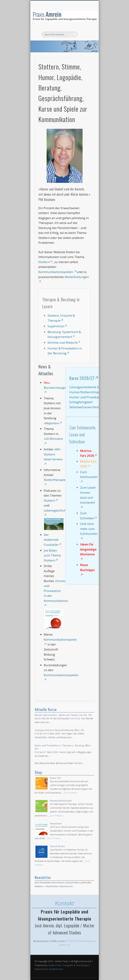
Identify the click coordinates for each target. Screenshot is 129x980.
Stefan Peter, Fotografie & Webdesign (68, 965)
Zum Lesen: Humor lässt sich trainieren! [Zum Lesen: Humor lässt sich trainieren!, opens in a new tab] (88, 497)
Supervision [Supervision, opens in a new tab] (57, 326)
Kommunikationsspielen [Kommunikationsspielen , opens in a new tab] (58, 272)
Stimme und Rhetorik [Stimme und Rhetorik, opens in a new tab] (64, 343)
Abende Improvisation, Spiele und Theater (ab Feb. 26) (63, 715)
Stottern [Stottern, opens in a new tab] (46, 262)
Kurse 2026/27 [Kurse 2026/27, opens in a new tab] (84, 378)
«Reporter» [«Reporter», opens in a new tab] (53, 423)
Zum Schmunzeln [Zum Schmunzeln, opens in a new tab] (89, 476)
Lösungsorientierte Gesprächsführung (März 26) (59, 730)
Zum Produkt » (71, 793)
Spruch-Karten (57, 846)
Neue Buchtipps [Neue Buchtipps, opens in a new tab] (87, 569)
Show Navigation (85, 32)
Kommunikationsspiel (61, 800)
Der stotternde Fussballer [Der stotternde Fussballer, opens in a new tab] (53, 540)
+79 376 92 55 (73, 941)
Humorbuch (56, 823)
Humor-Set (56, 778)
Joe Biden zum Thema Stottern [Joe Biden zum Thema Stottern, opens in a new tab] (52, 555)
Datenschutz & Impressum (49, 969)
